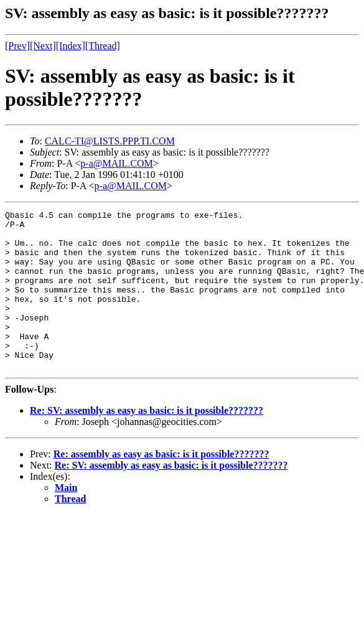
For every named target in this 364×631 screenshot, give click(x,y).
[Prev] (17, 46)
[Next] (43, 46)
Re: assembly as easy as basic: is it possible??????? (161, 486)
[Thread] (103, 46)
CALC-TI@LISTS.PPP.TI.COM (110, 141)
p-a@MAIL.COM (117, 163)
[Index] (71, 46)
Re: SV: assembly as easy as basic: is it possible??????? (147, 442)
